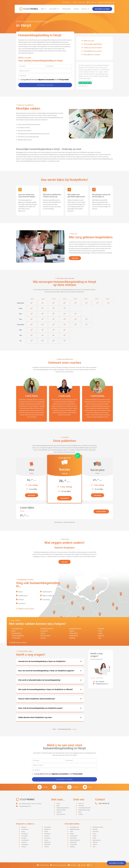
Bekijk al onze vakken (18, 642)
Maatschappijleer (18, 636)
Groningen (25, 836)
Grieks (43, 633)
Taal (100, 638)
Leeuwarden (25, 840)
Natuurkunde (45, 636)
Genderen (21, 603)
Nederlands (73, 636)
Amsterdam (25, 829)
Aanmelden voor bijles (116, 863)
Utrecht (46, 847)
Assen (23, 831)
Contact (75, 2)
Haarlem (47, 836)
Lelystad (24, 842)
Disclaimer (72, 865)
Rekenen (101, 636)
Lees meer (75, 258)
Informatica (74, 633)
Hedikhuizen (22, 596)
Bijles (44, 9)
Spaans (43, 638)
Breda (46, 831)
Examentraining (61, 810)
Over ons (86, 9)
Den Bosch (25, 834)
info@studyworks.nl (25, 806)
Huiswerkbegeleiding (65, 729)
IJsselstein (47, 838)
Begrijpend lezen (75, 629)
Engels (72, 631)
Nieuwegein (25, 845)
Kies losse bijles (101, 511)
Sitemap (82, 865)
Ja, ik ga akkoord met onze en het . (45, 80)
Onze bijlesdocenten (85, 808)
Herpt (19, 592)
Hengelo (24, 838)
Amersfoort (48, 827)
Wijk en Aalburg (47, 596)
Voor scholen (54, 9)
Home (54, 729)
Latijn (100, 633)
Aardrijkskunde (17, 629)
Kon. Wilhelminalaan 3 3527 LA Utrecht (30, 804)
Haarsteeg (45, 600)
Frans (100, 631)
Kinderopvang (66, 9)
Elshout (20, 600)
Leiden (46, 840)
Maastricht (47, 842)
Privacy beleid (64, 80)
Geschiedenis (16, 633)
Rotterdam (47, 845)
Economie (44, 631)
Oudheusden (46, 592)
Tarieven (76, 9)
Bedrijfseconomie (47, 629)
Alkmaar (24, 827)
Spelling (72, 638)
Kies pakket (32, 495)
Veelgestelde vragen (84, 810)
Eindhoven (47, 834)
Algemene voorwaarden (46, 80)
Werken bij (82, 2)
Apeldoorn (47, 829)
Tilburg (24, 847)
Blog (80, 812)
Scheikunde (16, 638)
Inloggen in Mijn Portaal (106, 2)
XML (90, 865)
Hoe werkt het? (66, 2)
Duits (14, 631)
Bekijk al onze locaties (25, 609)
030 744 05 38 (92, 2)
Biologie (101, 629)
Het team (81, 806)
